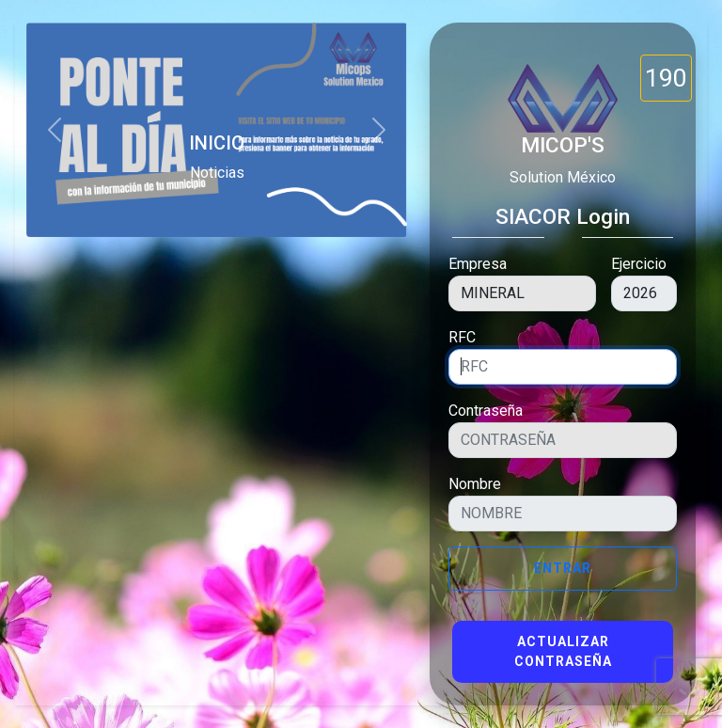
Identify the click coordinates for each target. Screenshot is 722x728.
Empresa (478, 264)
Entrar (563, 568)
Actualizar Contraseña (563, 651)
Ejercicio (639, 264)
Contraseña (486, 411)
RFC (462, 337)
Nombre (475, 484)
